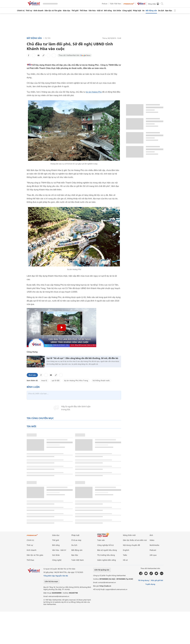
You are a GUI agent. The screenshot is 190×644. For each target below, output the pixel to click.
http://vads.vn (105, 586)
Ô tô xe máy (76, 540)
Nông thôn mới (129, 535)
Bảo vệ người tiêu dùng (107, 550)
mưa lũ (44, 380)
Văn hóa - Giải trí (96, 11)
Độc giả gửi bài (157, 580)
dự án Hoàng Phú (94, 92)
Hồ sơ (125, 560)
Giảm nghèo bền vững (107, 560)
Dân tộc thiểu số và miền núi (135, 540)
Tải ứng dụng (143, 580)
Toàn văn (101, 540)
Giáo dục (67, 11)
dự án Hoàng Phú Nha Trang (76, 380)
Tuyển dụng (150, 584)
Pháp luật (137, 11)
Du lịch (161, 11)
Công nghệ (127, 11)
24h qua (153, 555)
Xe (143, 11)
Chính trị (21, 11)
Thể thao (84, 11)
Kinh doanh (38, 11)
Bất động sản (151, 11)
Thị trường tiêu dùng (106, 555)
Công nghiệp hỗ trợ (105, 545)
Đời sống (108, 11)
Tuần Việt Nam (115, 4)
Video (152, 540)
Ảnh (151, 535)
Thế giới (75, 11)
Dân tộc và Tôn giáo (53, 11)
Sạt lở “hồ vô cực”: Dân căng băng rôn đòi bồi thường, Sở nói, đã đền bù (82, 358)
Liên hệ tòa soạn (51, 581)
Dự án (48, 38)
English (126, 550)
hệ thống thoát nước (101, 380)
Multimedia (154, 545)
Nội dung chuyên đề (131, 545)
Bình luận (32, 375)
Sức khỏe (117, 11)
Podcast (105, 4)
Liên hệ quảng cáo (102, 570)
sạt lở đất (56, 380)
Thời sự (29, 11)
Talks (125, 555)
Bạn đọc (169, 11)
